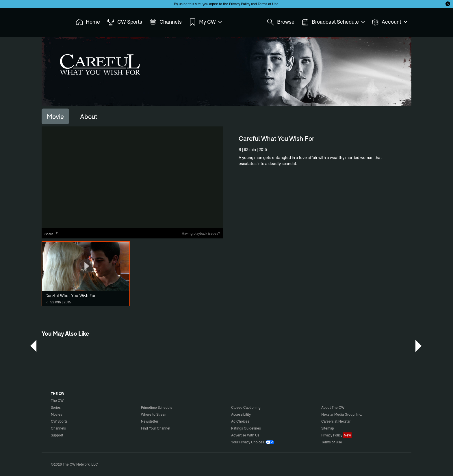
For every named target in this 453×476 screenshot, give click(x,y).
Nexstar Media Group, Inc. (342, 414)
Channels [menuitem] (166, 22)
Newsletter (150, 421)
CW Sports (59, 421)
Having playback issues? (201, 233)
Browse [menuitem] (281, 22)
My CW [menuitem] (205, 22)
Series (56, 407)
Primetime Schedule (157, 407)
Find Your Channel (156, 428)
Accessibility (241, 414)
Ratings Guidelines (246, 428)
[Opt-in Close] (448, 4)
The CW (53, 20)
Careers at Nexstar (336, 421)
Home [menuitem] (88, 22)
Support (57, 435)
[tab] (55, 116)
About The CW (333, 407)
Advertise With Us (245, 435)
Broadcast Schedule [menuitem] (333, 22)
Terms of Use (268, 4)
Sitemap (328, 428)
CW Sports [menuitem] (125, 22)
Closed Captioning (246, 407)
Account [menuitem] (389, 22)
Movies (56, 414)
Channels (58, 428)
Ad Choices (240, 421)
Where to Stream (154, 414)
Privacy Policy (240, 4)
